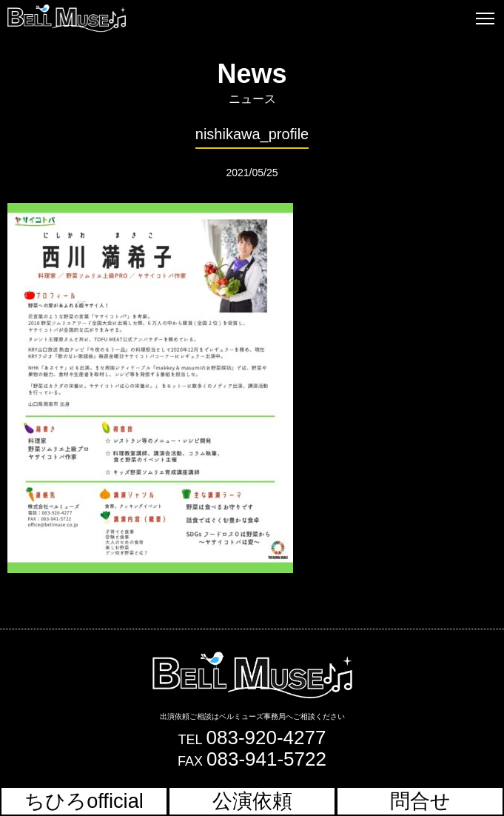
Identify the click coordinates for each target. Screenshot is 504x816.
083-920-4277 (266, 738)
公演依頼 (252, 801)
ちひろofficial (84, 801)
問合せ (420, 801)
